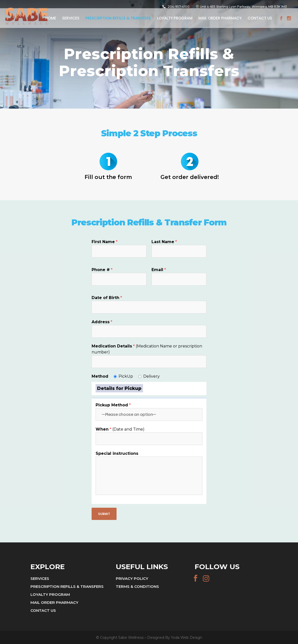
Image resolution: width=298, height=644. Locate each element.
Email (159, 270)
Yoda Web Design (187, 638)
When (103, 429)
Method (100, 376)
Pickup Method (113, 405)
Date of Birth (107, 298)
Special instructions (117, 453)
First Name (105, 242)
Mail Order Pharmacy (54, 602)
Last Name (164, 242)
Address (102, 322)
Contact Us (43, 610)
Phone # (102, 270)
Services (40, 578)
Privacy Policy (132, 578)
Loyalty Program (50, 594)
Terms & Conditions (137, 586)
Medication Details (113, 346)
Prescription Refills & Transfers (67, 586)
